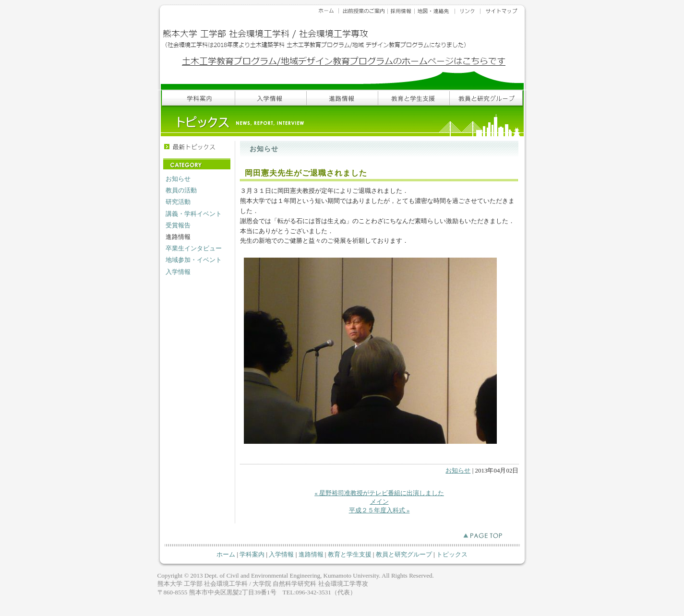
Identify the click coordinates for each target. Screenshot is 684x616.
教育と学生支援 (350, 554)
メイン (379, 502)
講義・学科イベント (194, 214)
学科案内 (252, 554)
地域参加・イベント (194, 260)
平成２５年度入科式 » (379, 510)
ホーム (226, 554)
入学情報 (178, 272)
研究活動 (178, 202)
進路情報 (311, 554)
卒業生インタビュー (194, 248)
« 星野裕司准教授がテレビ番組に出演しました (379, 493)
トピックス (452, 554)
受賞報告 (178, 225)
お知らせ (178, 179)
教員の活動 (181, 190)
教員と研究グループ (404, 554)
